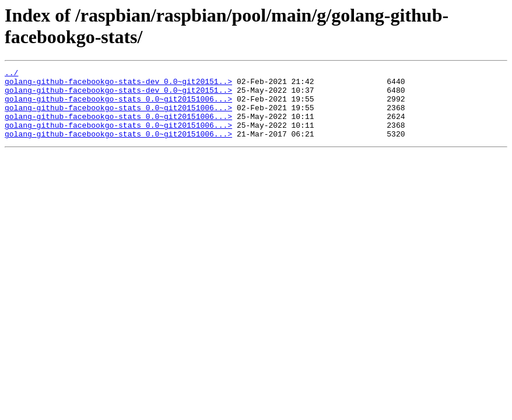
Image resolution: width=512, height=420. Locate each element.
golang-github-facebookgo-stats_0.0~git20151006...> (118, 106)
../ (11, 74)
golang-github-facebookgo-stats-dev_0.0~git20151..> (118, 85)
